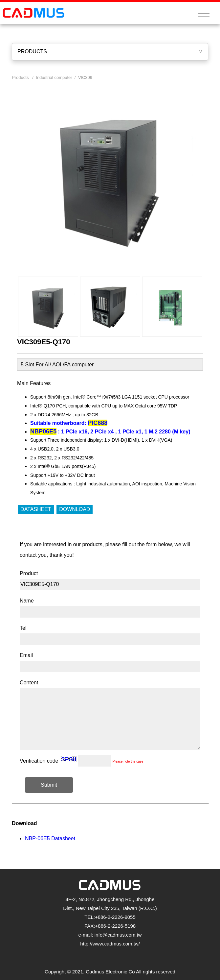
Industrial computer (54, 77)
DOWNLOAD (75, 509)
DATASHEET (36, 509)
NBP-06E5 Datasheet (50, 838)
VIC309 (85, 77)
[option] (48, 307)
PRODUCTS (32, 51)
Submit (49, 785)
